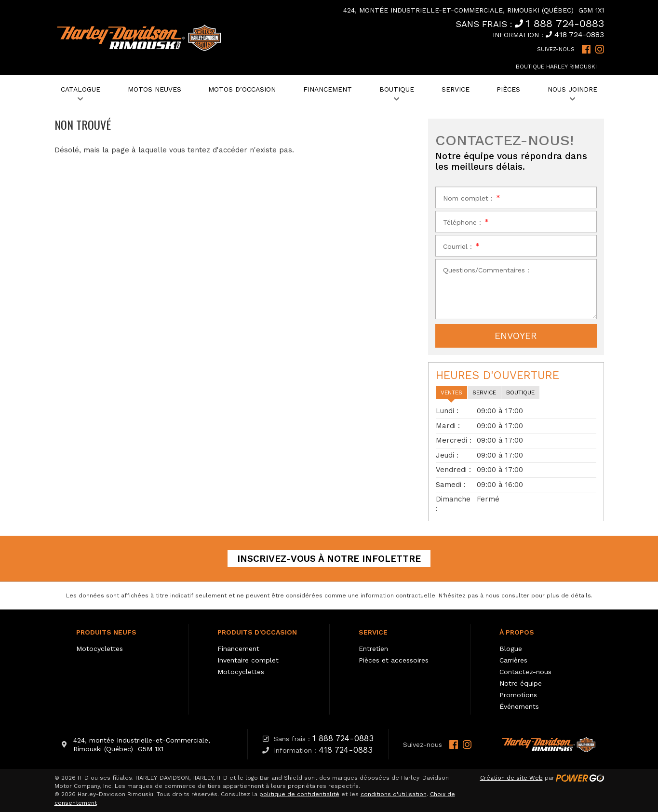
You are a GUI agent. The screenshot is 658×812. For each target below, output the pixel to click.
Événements (519, 706)
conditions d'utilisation (394, 794)
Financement (238, 649)
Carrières (513, 660)
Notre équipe (521, 683)
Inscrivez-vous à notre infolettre (329, 559)
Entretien (373, 649)
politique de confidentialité (299, 794)
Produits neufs (106, 632)
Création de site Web (511, 778)
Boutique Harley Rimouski (556, 67)
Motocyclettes (100, 649)
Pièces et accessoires (394, 660)
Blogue (511, 649)
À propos (517, 632)
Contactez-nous (525, 672)
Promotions (518, 695)
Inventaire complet (248, 660)
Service (373, 632)
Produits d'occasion (257, 632)
